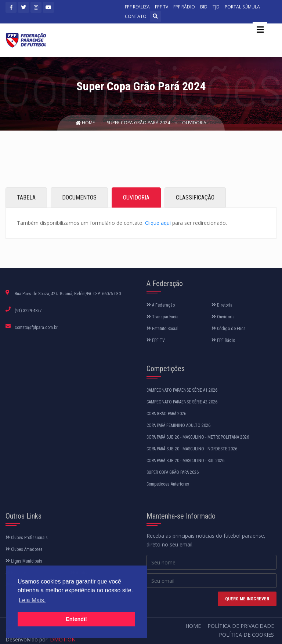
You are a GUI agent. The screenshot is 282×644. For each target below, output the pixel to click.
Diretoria (222, 305)
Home (86, 123)
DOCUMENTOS (79, 197)
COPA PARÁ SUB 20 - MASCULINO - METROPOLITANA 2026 (198, 437)
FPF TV (162, 7)
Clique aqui (158, 223)
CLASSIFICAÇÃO (195, 197)
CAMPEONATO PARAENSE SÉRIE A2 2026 (182, 402)
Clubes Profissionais (27, 538)
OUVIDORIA (136, 197)
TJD (216, 7)
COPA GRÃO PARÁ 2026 (166, 414)
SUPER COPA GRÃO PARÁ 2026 (173, 472)
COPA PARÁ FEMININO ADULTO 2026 (178, 425)
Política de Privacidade (241, 626)
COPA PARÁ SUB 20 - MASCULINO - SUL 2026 (185, 461)
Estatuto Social (162, 329)
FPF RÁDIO (184, 7)
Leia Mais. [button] (32, 600)
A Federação (161, 305)
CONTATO (136, 16)
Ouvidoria (194, 123)
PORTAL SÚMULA (242, 7)
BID (204, 7)
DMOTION (63, 639)
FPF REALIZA (137, 7)
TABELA (26, 197)
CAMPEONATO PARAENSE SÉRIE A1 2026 (182, 390)
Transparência (162, 317)
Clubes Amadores (24, 549)
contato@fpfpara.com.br (36, 328)
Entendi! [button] (76, 619)
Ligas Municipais (24, 561)
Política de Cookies (246, 635)
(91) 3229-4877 (28, 311)
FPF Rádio (223, 340)
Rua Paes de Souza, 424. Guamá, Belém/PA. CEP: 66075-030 (68, 294)
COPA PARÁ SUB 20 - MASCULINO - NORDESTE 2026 (192, 449)
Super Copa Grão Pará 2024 (139, 123)
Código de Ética (229, 329)
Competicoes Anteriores (168, 484)
